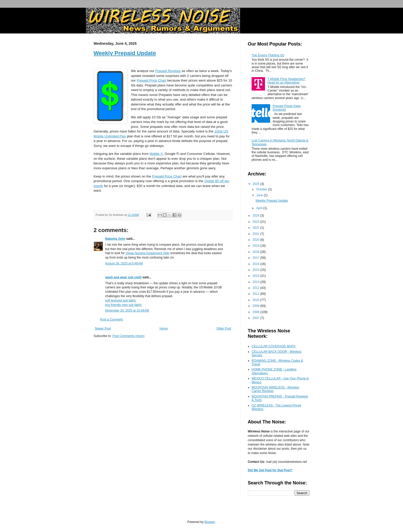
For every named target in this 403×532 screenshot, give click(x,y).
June (260, 195)
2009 (257, 306)
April (260, 208)
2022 (257, 228)
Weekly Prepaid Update (125, 53)
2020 (257, 240)
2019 (257, 246)
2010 (257, 300)
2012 (257, 288)
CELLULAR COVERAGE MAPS (274, 346)
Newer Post (103, 329)
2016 (257, 264)
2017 (257, 258)
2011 (257, 294)
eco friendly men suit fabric (123, 305)
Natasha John (115, 239)
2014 (257, 276)
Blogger (210, 522)
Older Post (224, 329)
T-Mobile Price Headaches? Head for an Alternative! (286, 81)
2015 (257, 270)
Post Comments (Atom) (128, 336)
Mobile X (156, 154)
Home (164, 329)
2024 (257, 216)
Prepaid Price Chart (152, 80)
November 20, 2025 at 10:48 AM (127, 311)
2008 (257, 312)
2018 (257, 252)
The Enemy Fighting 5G (268, 55)
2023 (257, 222)
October (262, 189)
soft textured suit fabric (121, 300)
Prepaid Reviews (168, 71)
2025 (257, 184)
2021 (257, 234)
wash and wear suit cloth (123, 277)
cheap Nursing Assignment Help (147, 253)
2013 (257, 282)
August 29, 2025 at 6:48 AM (124, 263)
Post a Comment (111, 320)
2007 (257, 318)
